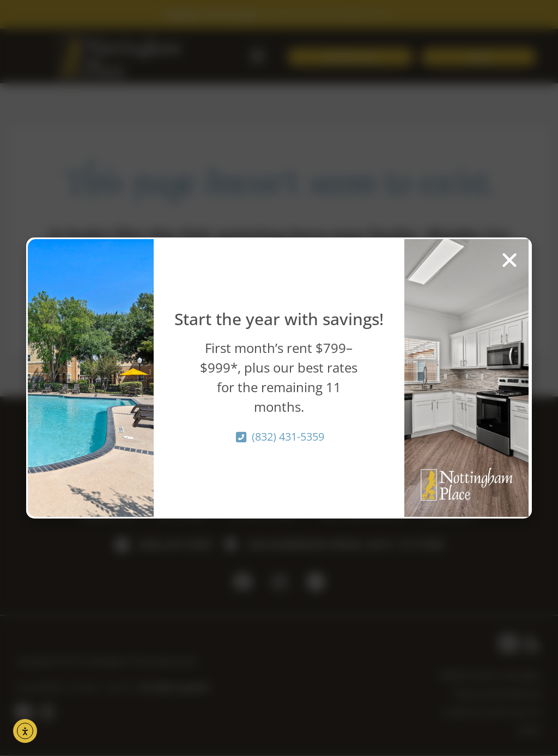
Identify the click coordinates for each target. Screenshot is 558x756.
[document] (279, 378)
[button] (510, 260)
